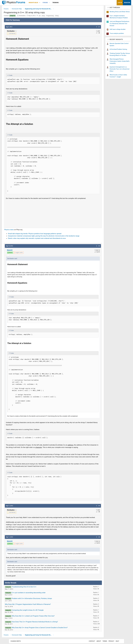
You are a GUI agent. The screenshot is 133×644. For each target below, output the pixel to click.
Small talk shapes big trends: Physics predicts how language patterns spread (43, 237)
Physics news (18, 233)
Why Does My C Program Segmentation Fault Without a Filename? (37, 616)
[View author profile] (27, 256)
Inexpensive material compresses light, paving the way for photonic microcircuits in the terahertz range (52, 239)
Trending (64, 3)
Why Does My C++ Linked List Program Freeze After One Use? (42, 628)
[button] (48, 3)
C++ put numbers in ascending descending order (37, 605)
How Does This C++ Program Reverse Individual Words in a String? (44, 634)
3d (48, 16)
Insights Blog (42, 3)
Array (52, 16)
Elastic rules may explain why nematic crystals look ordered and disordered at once (46, 241)
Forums (54, 3)
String (66, 16)
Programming (59, 16)
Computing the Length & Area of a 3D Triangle (36, 622)
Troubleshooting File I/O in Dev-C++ (33, 599)
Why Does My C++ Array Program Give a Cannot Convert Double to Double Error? (48, 640)
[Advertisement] (53, 216)
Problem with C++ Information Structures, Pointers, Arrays (41, 611)
